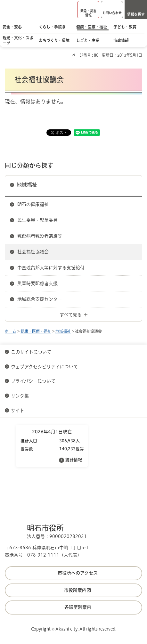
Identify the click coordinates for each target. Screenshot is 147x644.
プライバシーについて (33, 381)
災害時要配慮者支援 (37, 283)
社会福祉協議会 (33, 252)
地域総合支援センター (40, 299)
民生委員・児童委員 (37, 220)
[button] (88, 10)
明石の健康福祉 (33, 204)
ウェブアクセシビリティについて (44, 367)
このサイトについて (31, 352)
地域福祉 (27, 185)
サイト (18, 411)
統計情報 (74, 460)
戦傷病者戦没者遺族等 (40, 236)
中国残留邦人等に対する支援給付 (51, 268)
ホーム (11, 331)
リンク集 (20, 396)
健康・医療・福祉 (36, 331)
